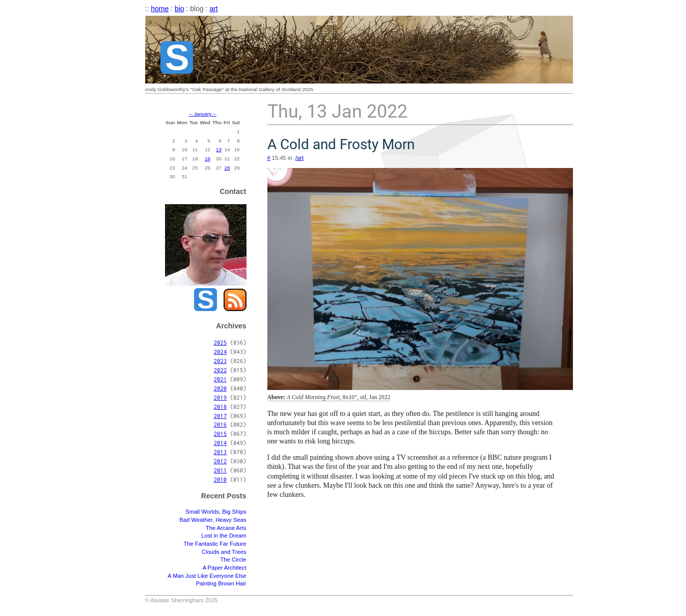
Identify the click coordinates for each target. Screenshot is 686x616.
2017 (221, 416)
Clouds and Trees (224, 552)
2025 (221, 342)
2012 (221, 461)
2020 (221, 388)
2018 (221, 407)
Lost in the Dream (224, 536)
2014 (221, 443)
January (202, 114)
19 (208, 159)
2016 (221, 424)
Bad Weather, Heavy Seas (213, 520)
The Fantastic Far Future (215, 544)
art (213, 9)
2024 (221, 352)
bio (180, 9)
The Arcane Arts (226, 528)
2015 (221, 433)
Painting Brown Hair (221, 583)
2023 (221, 361)
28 (227, 168)
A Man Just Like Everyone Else (207, 576)
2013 (221, 452)
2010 (221, 479)
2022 (221, 370)
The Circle (234, 559)
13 (219, 149)
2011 (221, 470)
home (160, 9)
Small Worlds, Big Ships (216, 512)
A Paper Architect (225, 568)
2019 (221, 397)
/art (299, 158)
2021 (221, 379)
